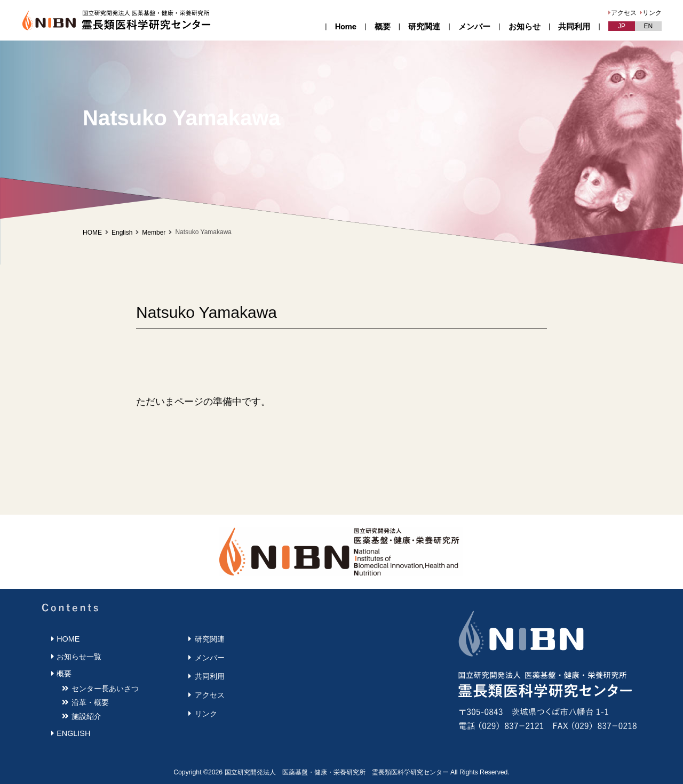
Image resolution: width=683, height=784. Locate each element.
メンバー (474, 27)
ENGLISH (73, 733)
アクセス (624, 13)
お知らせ (525, 27)
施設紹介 (86, 716)
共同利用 (574, 27)
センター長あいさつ (105, 689)
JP (622, 26)
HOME (92, 233)
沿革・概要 (90, 702)
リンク (652, 13)
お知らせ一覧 (79, 657)
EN (649, 26)
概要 (383, 27)
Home (346, 27)
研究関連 (424, 27)
